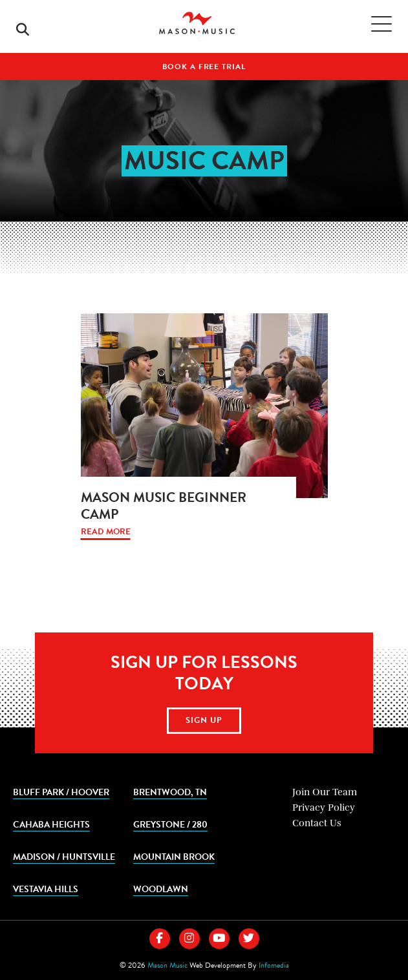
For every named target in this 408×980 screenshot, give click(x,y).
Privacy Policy (324, 808)
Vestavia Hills (46, 889)
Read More (106, 532)
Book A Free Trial (204, 67)
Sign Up (204, 720)
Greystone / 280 (170, 824)
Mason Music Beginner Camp (164, 506)
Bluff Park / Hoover (61, 792)
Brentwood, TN (170, 792)
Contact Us (317, 823)
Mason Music (167, 965)
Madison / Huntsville (64, 856)
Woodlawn (161, 889)
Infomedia (274, 965)
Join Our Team (325, 792)
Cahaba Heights (51, 824)
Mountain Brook (174, 856)
